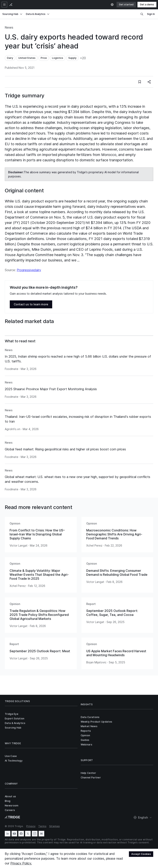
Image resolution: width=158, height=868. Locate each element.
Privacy (31, 826)
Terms (42, 826)
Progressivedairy (29, 270)
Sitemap (54, 826)
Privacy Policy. (21, 863)
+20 (83, 58)
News (9, 27)
